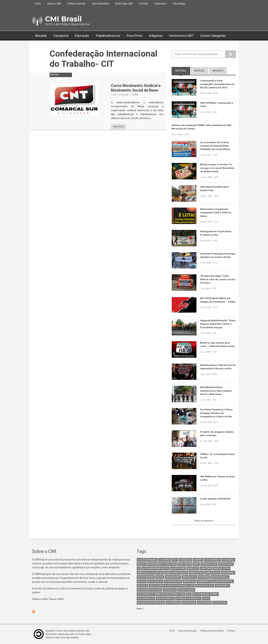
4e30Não (198, 560)
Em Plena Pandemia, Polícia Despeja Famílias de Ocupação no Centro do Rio (217, 413)
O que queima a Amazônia (216, 499)
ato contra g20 (146, 599)
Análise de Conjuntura (150, 573)
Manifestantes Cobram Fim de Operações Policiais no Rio (218, 367)
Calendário (160, 4)
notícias (183, 71)
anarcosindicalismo (176, 573)
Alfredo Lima (178, 569)
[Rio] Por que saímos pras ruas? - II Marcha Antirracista (218, 345)
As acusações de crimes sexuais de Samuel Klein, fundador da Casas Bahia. (215, 146)
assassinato (222, 586)
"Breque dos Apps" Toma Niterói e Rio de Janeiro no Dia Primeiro (216, 280)
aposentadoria (173, 582)
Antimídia (204, 577)
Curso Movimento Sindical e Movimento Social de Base (136, 88)
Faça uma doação (189, 631)
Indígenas (156, 36)
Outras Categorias (213, 36)
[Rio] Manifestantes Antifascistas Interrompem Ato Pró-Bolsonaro (216, 391)
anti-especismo (146, 577)
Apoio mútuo (155, 582)
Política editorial (76, 4)
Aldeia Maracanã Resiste (155, 569)
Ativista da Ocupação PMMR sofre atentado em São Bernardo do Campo (202, 127)
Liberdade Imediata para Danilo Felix (215, 189)
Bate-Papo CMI (124, 4)
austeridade (173, 603)
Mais (140, 609)
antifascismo (173, 577)
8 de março (228, 560)
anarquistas (212, 573)
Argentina (189, 582)
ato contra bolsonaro (205, 594)
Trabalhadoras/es (108, 36)
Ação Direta (185, 564)
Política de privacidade (213, 631)
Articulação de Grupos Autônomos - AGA (172, 586)
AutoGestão (220, 603)
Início (38, 4)
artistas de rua (205, 586)
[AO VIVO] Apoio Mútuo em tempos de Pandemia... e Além (216, 302)
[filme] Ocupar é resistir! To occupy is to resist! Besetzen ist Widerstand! (217, 168)
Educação (82, 36)
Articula (142, 586)
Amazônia (206, 569)
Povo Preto (134, 36)
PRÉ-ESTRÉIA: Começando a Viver (217, 105)
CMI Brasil (63, 19)
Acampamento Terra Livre (162, 564)
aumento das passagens (151, 603)
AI (139, 569)
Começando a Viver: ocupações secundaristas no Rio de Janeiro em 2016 (217, 84)
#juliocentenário (147, 560)
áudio (206, 599)
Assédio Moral (186, 590)
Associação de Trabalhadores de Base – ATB (161, 594)
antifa (160, 577)
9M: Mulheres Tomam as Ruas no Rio (215, 478)
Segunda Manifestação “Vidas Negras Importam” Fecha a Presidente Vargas (216, 324)
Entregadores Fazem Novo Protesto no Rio (216, 233)
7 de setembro (212, 560)
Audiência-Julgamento (188, 599)
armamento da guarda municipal (215, 582)
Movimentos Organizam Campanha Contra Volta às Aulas (216, 213)
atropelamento (165, 599)
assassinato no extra (149, 590)
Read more (120, 127)
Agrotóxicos (226, 564)
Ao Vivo (142, 582)
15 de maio (165, 560)
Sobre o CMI (54, 4)
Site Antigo (179, 4)
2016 (189, 560)
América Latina (222, 569)
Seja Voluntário (100, 4)
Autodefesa (204, 603)
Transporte (61, 36)
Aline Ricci (193, 569)
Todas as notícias (203, 521)
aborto (142, 564)
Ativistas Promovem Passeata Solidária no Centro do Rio (218, 257)
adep (196, 564)
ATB (136, 95)
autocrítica (189, 603)
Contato (143, 4)
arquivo (218, 71)
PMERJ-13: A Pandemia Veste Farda (218, 456)
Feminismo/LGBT (181, 36)
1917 (175, 560)
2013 (182, 560)
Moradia (41, 36)
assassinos (170, 590)
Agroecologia (209, 564)
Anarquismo (196, 573)
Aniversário (228, 573)
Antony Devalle (220, 577)
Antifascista (189, 577)
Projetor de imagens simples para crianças (218, 434)
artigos (199, 71)
